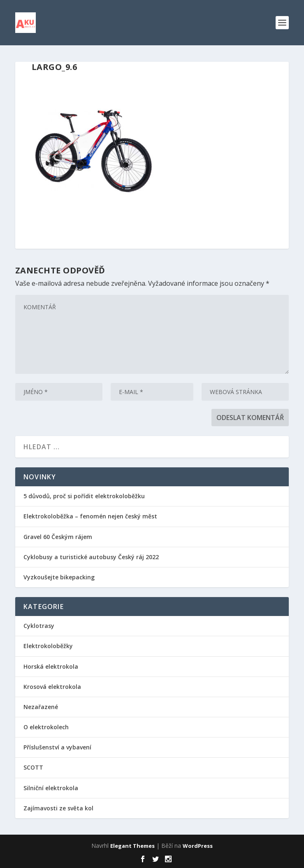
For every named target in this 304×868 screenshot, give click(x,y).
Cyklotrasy (39, 626)
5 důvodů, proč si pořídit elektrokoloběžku (84, 496)
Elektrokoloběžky (48, 646)
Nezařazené (41, 707)
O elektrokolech (46, 727)
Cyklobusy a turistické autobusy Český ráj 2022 (92, 557)
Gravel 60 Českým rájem (58, 537)
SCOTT (33, 767)
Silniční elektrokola (51, 788)
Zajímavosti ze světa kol (58, 808)
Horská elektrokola (51, 666)
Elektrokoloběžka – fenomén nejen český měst (90, 516)
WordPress (198, 846)
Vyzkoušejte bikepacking (60, 577)
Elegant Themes (132, 846)
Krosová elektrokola (52, 687)
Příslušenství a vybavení (57, 747)
